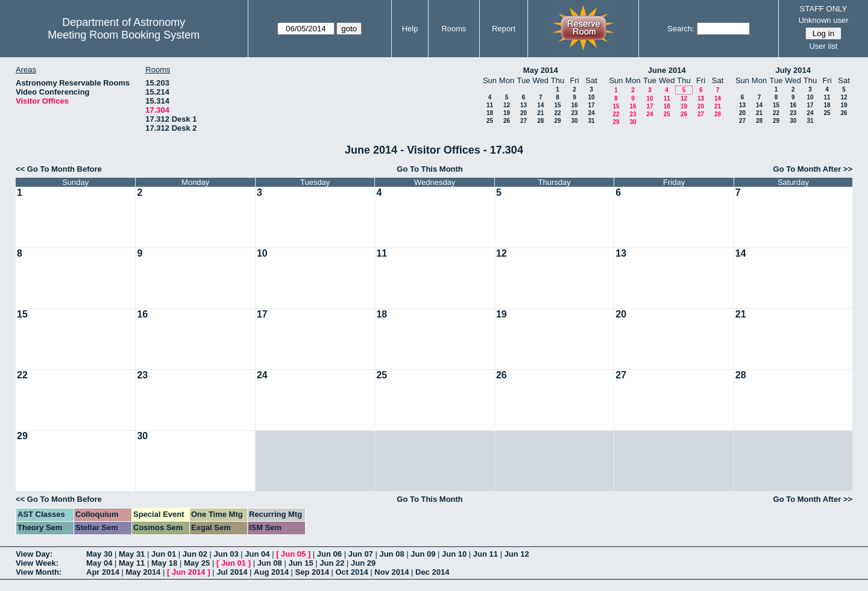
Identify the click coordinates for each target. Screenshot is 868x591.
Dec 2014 (432, 572)
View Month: (39, 572)
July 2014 (793, 70)
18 (490, 113)
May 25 (197, 563)
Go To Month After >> (813, 169)
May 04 (99, 563)
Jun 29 (363, 563)
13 (524, 105)
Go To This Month (430, 169)
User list (823, 46)
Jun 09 (423, 554)
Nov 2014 (392, 572)
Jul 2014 (232, 572)
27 (524, 121)
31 (591, 121)
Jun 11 (486, 554)
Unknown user (823, 20)
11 (490, 105)
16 (574, 105)
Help (410, 29)
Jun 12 (517, 554)
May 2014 (541, 70)
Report (504, 29)
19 (507, 113)
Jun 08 (392, 554)
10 (591, 97)
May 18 (164, 563)
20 (524, 113)
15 (557, 105)
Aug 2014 (271, 572)
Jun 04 (257, 554)
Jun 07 (361, 554)
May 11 (132, 563)
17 (591, 105)
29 (557, 121)
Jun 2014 (189, 572)
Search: (681, 29)
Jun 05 (293, 554)
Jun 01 (164, 554)
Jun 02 (195, 554)
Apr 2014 (103, 572)
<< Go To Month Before (59, 169)
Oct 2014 (351, 572)
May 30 (99, 554)
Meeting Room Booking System (124, 35)
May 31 (132, 554)
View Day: (34, 554)
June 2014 (667, 70)
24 (591, 113)
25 (490, 121)
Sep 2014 (312, 572)
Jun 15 (300, 563)
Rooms (454, 29)
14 (540, 105)
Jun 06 (329, 554)
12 (507, 105)
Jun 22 (332, 563)
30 (574, 121)
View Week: (37, 563)
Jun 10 (454, 554)
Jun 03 (226, 554)
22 (557, 113)
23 (574, 113)
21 (540, 113)
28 (540, 121)
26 (507, 121)
